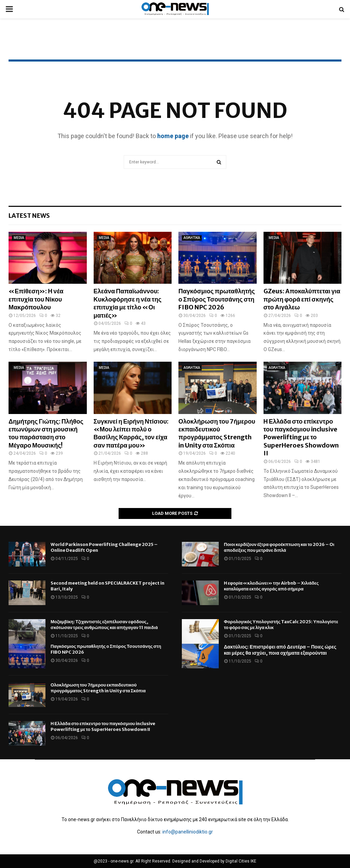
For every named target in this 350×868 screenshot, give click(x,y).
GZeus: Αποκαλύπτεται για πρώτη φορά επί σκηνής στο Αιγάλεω (302, 299)
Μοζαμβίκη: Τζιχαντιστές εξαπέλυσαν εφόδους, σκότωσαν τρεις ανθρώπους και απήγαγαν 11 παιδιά (104, 625)
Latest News (29, 216)
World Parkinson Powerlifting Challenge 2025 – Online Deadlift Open (104, 547)
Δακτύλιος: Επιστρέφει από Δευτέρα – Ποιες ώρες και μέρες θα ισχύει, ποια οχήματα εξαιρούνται (280, 650)
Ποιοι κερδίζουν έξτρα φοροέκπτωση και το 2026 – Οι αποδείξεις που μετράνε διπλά (279, 547)
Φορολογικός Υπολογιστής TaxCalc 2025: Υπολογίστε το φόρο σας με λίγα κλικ (281, 625)
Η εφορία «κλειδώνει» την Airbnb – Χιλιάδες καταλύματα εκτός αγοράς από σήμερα (271, 586)
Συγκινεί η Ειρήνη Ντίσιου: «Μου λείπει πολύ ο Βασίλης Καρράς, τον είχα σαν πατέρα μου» (131, 433)
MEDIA (19, 238)
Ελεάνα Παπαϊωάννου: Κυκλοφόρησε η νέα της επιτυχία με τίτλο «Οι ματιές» (128, 303)
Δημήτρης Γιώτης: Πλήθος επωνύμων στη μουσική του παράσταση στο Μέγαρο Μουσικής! (46, 433)
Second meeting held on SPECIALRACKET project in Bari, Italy (107, 586)
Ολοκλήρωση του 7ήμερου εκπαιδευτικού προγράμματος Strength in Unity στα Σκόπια (217, 433)
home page (173, 136)
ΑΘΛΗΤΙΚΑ (192, 238)
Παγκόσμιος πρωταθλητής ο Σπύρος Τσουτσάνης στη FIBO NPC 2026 (217, 299)
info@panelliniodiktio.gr (188, 832)
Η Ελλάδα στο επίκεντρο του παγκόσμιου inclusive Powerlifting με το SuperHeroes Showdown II (301, 437)
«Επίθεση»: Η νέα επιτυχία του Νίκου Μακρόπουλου (36, 299)
